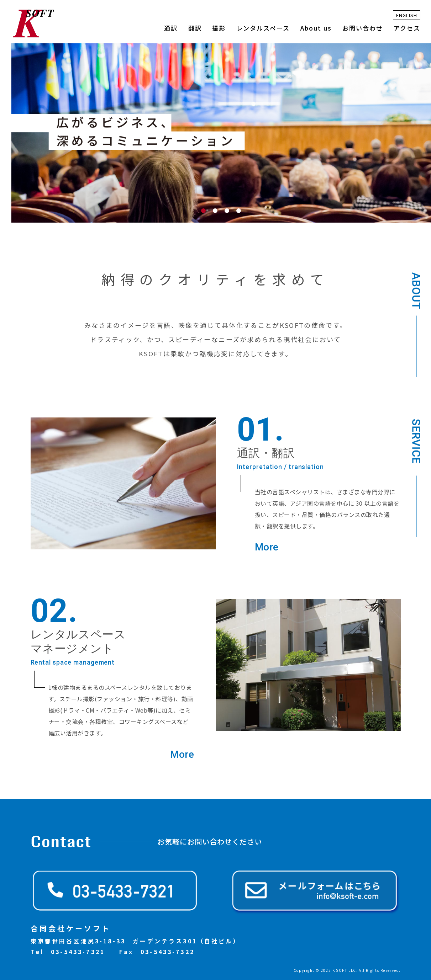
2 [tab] (216, 212)
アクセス (407, 28)
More (267, 547)
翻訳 (195, 28)
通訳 (171, 28)
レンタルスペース (263, 28)
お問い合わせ (363, 28)
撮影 (219, 28)
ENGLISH (407, 15)
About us (316, 28)
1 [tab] (205, 212)
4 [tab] (240, 212)
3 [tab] (228, 212)
